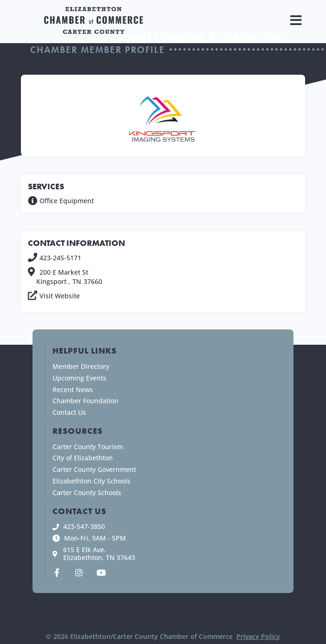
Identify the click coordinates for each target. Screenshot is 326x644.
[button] (296, 20)
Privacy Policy (258, 636)
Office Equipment (67, 201)
